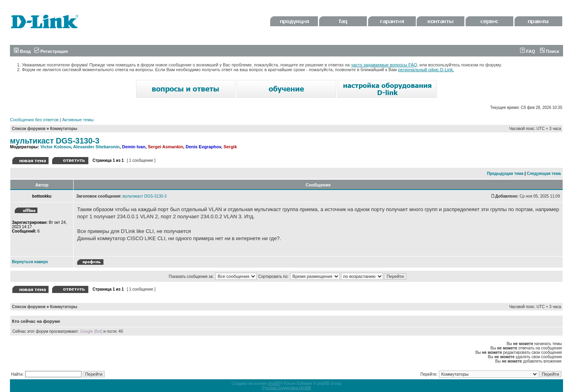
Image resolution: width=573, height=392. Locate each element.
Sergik (230, 147)
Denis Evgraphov (203, 147)
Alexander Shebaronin (96, 147)
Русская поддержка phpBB (286, 388)
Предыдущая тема (505, 174)
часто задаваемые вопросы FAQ (384, 65)
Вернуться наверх (30, 262)
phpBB (274, 383)
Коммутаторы (64, 129)
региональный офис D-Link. (426, 70)
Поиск (550, 51)
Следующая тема (544, 174)
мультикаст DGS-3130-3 (55, 141)
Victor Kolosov (56, 147)
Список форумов (29, 129)
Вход (22, 51)
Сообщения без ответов (34, 120)
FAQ (528, 51)
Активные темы (78, 120)
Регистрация (51, 51)
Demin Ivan (134, 147)
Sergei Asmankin (166, 147)
